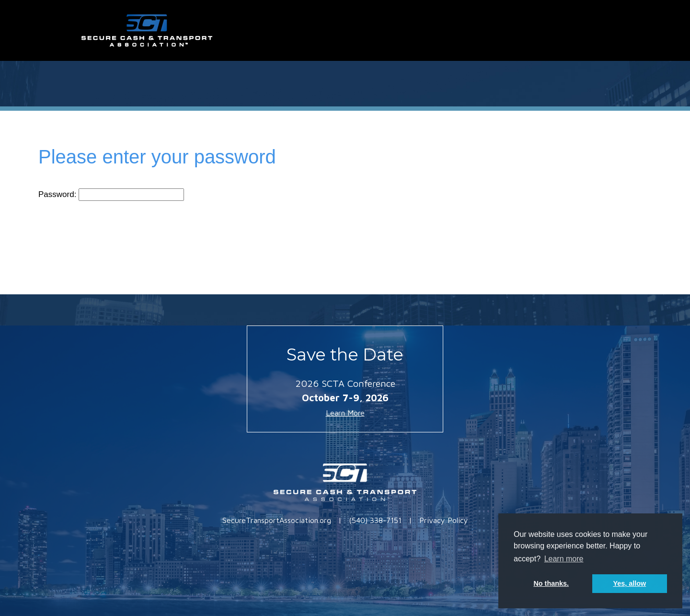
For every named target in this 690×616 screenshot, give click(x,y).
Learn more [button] (564, 559)
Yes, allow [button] (629, 583)
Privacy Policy (444, 520)
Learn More (345, 413)
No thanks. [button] (551, 583)
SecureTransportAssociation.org (277, 520)
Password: (111, 194)
